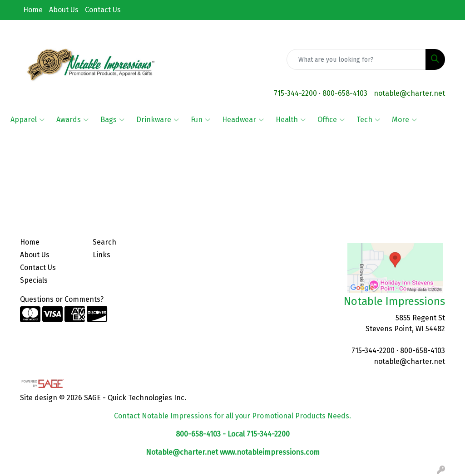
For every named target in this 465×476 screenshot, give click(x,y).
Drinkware (158, 120)
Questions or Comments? (62, 299)
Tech (368, 120)
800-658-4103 (345, 93)
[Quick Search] (356, 59)
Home (33, 10)
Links (101, 255)
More (404, 120)
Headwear (243, 120)
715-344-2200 (295, 93)
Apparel (27, 120)
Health (291, 120)
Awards (72, 120)
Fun (200, 120)
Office (331, 120)
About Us (64, 10)
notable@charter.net (409, 93)
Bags (112, 120)
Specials (34, 280)
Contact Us (103, 10)
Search (104, 242)
